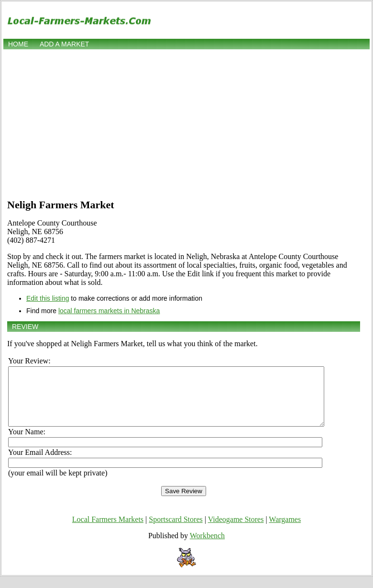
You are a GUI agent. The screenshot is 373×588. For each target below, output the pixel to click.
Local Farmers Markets (108, 531)
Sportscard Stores (176, 531)
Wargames (285, 531)
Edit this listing (48, 298)
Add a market (64, 44)
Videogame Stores (236, 531)
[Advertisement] (187, 123)
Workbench (207, 547)
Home (18, 44)
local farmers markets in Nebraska (109, 311)
